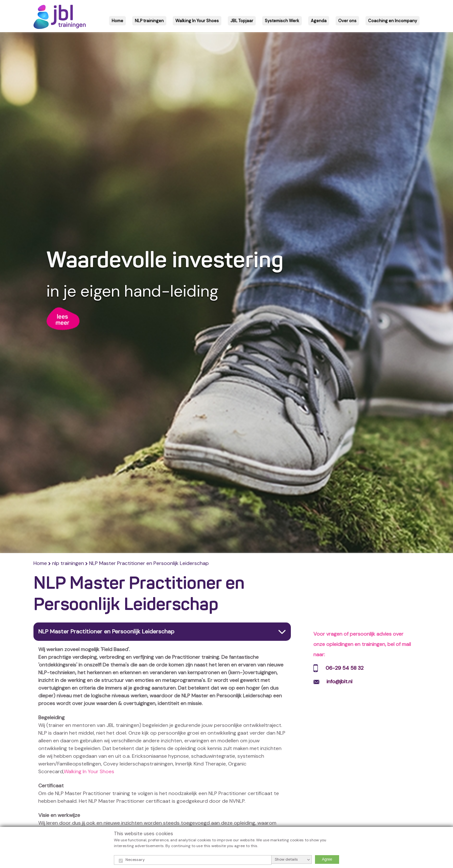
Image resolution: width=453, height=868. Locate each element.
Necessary (135, 860)
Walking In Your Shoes (89, 771)
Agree (327, 859)
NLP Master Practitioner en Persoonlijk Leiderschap (149, 563)
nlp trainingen (68, 563)
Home (41, 563)
